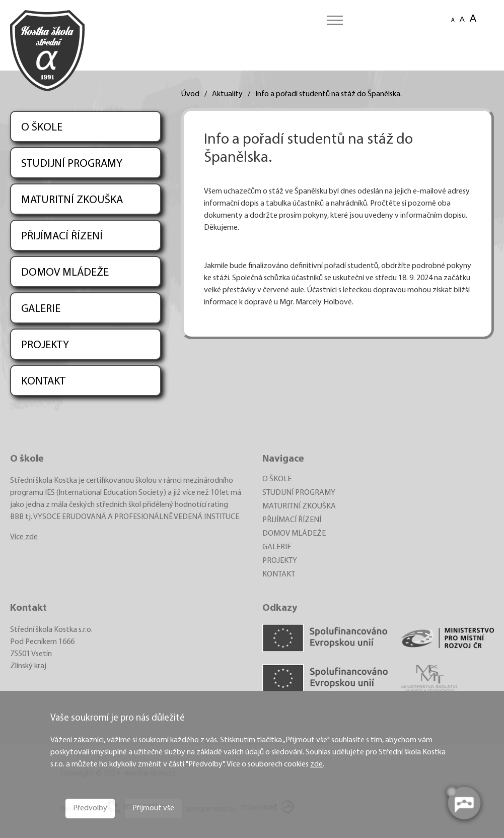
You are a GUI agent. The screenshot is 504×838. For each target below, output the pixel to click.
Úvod (190, 94)
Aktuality (227, 94)
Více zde (24, 537)
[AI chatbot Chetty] (464, 803)
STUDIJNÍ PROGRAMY (72, 164)
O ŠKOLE (42, 128)
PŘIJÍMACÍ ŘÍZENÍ (62, 237)
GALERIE (41, 309)
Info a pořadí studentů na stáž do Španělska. (329, 94)
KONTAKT (43, 382)
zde (316, 764)
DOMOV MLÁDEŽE (65, 273)
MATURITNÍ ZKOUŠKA (72, 200)
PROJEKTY (45, 345)
